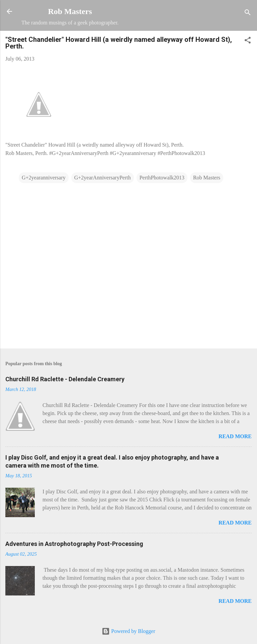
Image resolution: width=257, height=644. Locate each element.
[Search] (248, 14)
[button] (248, 41)
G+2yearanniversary (44, 178)
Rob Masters (70, 11)
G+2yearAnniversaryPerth (103, 178)
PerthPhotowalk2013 (162, 178)
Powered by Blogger (128, 631)
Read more (235, 436)
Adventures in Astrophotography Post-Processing (74, 544)
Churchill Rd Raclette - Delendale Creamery (65, 379)
